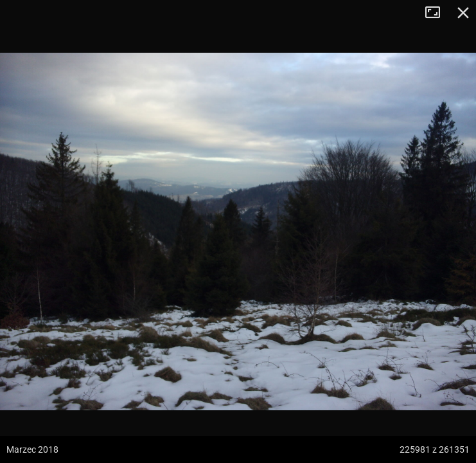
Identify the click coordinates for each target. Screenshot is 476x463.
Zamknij (463, 13)
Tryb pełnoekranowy (437, 13)
